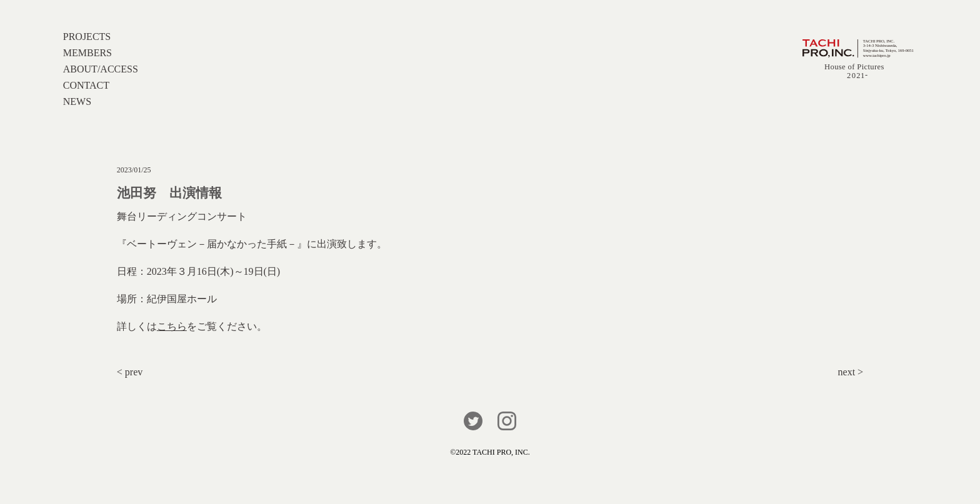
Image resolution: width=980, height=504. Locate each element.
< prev (130, 372)
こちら (172, 326)
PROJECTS (87, 37)
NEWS (77, 101)
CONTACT (86, 85)
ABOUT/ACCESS (101, 69)
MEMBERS (87, 53)
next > (851, 372)
